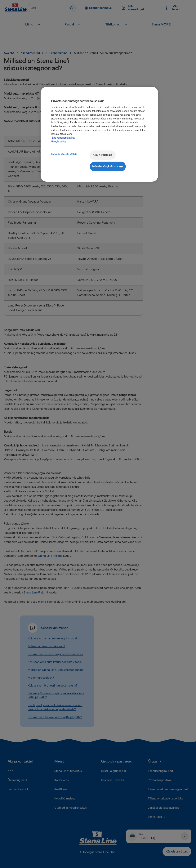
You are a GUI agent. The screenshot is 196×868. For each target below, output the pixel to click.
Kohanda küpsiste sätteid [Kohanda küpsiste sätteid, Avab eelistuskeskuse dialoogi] (64, 154)
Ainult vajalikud (103, 155)
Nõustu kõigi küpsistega (108, 166)
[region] (99, 134)
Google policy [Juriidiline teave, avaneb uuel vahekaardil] (59, 142)
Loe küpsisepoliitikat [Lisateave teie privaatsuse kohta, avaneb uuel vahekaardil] (63, 138)
